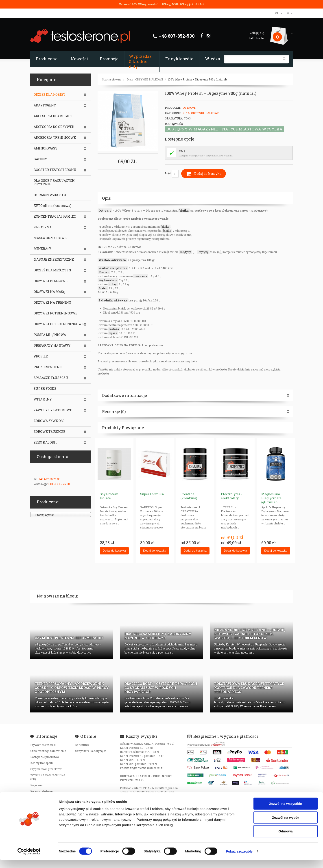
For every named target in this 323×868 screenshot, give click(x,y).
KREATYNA (43, 227)
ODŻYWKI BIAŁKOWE (149, 79)
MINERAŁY (43, 249)
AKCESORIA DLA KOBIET (53, 116)
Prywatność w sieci (43, 745)
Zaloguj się (257, 33)
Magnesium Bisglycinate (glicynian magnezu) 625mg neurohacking (275, 502)
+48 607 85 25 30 (49, 479)
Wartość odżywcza (112, 260)
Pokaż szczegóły (239, 859)
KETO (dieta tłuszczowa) (52, 206)
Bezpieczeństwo (41, 797)
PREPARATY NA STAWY (52, 346)
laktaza (114, 329)
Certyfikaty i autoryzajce (91, 751)
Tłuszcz (104, 272)
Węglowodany (108, 280)
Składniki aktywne (113, 300)
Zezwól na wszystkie (286, 811)
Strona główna (112, 79)
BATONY (40, 159)
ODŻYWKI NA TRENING (52, 303)
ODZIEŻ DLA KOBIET (50, 95)
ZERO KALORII (45, 442)
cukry (113, 284)
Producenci (47, 59)
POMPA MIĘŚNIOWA (50, 335)
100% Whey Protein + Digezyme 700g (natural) (197, 79)
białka (184, 210)
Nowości (79, 59)
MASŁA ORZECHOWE (50, 238)
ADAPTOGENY (45, 105)
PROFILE (41, 356)
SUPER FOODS (45, 389)
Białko (103, 288)
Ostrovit (105, 210)
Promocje (109, 59)
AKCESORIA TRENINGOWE (55, 138)
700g (182, 151)
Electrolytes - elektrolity (231, 496)
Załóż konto (256, 38)
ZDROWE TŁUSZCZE (49, 432)
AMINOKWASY (46, 148)
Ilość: (172, 174)
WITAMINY (43, 399)
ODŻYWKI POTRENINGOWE (56, 313)
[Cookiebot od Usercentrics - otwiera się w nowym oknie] (29, 859)
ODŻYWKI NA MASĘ (49, 292)
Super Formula (152, 494)
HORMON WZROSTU (50, 195)
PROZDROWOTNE (48, 367)
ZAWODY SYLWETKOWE (53, 410)
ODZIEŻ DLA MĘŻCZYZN (52, 270)
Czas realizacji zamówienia (48, 751)
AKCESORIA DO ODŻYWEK (54, 127)
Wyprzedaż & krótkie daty (140, 61)
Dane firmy (82, 745)
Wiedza (213, 59)
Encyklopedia (179, 59)
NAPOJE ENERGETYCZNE (54, 260)
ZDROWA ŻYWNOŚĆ (49, 421)
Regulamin (37, 785)
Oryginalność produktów (46, 769)
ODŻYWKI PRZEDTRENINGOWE (59, 324)
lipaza (113, 333)
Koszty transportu (42, 763)
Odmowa (285, 839)
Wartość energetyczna (113, 268)
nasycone (141, 276)
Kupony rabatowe (41, 791)
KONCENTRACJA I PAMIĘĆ (55, 216)
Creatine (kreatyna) (189, 496)
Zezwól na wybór (286, 825)
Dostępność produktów (45, 757)
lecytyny (186, 252)
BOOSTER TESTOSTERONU (55, 170)
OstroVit (190, 108)
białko (165, 227)
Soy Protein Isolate (109, 496)
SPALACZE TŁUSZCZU (51, 378)
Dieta (130, 79)
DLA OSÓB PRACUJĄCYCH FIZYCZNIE (54, 182)
